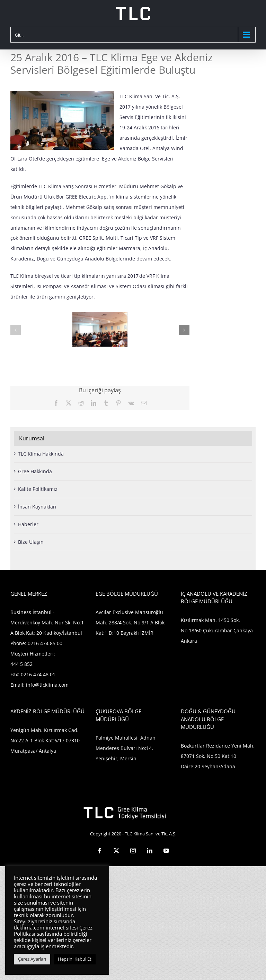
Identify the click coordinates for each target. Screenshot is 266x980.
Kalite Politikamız (38, 489)
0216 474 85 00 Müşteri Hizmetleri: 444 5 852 (36, 654)
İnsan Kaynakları (37, 507)
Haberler (28, 524)
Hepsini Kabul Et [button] (75, 959)
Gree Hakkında (35, 471)
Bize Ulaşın (31, 542)
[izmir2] (100, 315)
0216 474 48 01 (38, 674)
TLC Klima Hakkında (41, 454)
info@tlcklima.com (47, 685)
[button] (16, 330)
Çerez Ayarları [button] (32, 959)
